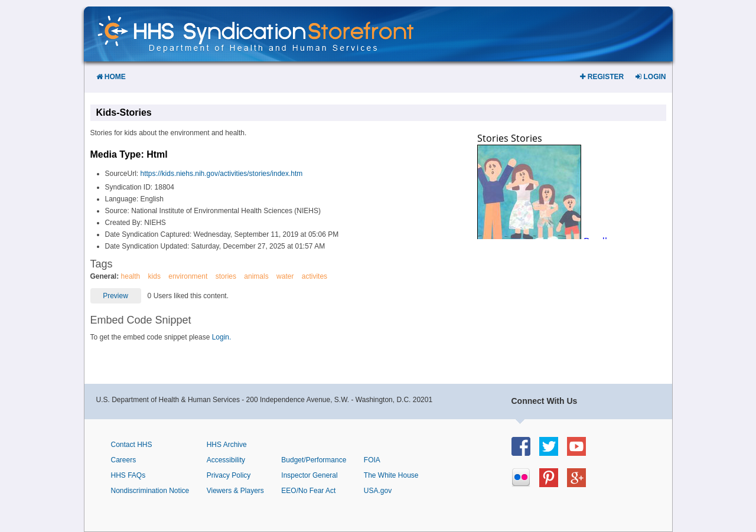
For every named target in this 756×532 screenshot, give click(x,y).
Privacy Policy (229, 475)
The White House (391, 475)
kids (154, 276)
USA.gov (378, 491)
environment (188, 276)
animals (256, 276)
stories (226, 276)
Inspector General (309, 475)
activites (315, 276)
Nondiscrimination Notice (150, 491)
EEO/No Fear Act (308, 491)
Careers (124, 460)
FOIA (372, 460)
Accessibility (226, 460)
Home (111, 77)
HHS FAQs (128, 475)
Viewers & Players (235, 491)
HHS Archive (227, 445)
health (131, 276)
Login (651, 77)
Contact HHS (132, 445)
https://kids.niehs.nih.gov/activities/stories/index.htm (222, 174)
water (285, 276)
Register (602, 77)
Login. (222, 337)
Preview (115, 296)
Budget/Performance (314, 460)
